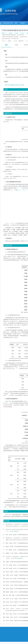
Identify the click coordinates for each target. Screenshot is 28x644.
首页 (16, 23)
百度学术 (16, 531)
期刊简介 (23, 23)
